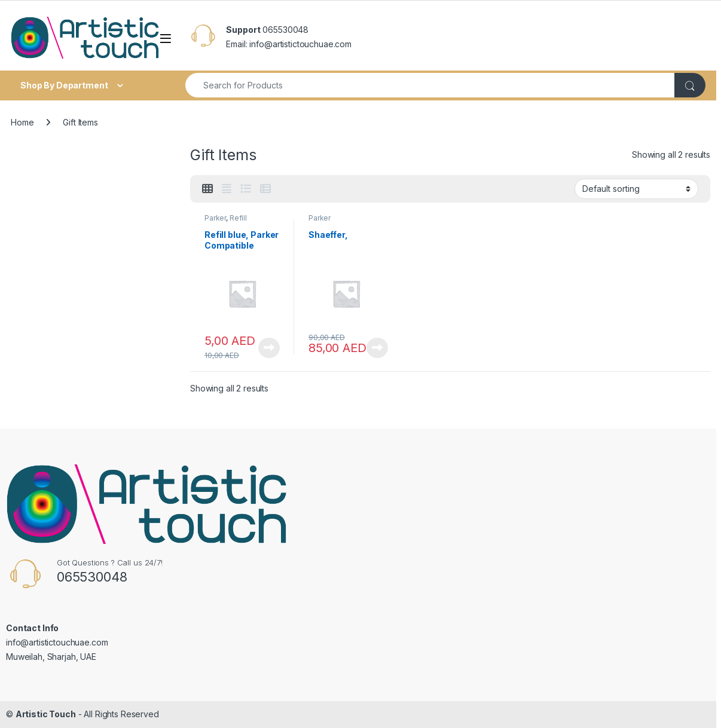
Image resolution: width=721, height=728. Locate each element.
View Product (269, 348)
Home (22, 122)
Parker (215, 218)
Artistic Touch (46, 714)
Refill (238, 218)
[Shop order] (636, 189)
